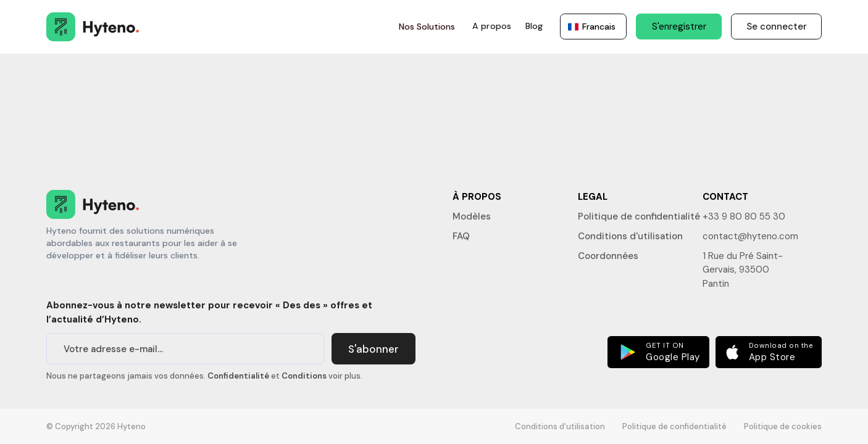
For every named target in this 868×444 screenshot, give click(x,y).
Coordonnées (608, 256)
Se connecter (777, 27)
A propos (492, 26)
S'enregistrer (679, 27)
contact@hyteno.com (750, 236)
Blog (534, 26)
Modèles (472, 216)
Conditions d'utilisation (630, 236)
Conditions (304, 376)
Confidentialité (238, 376)
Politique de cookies (783, 426)
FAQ (461, 236)
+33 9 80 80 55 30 (744, 216)
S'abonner (373, 349)
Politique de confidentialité (639, 216)
